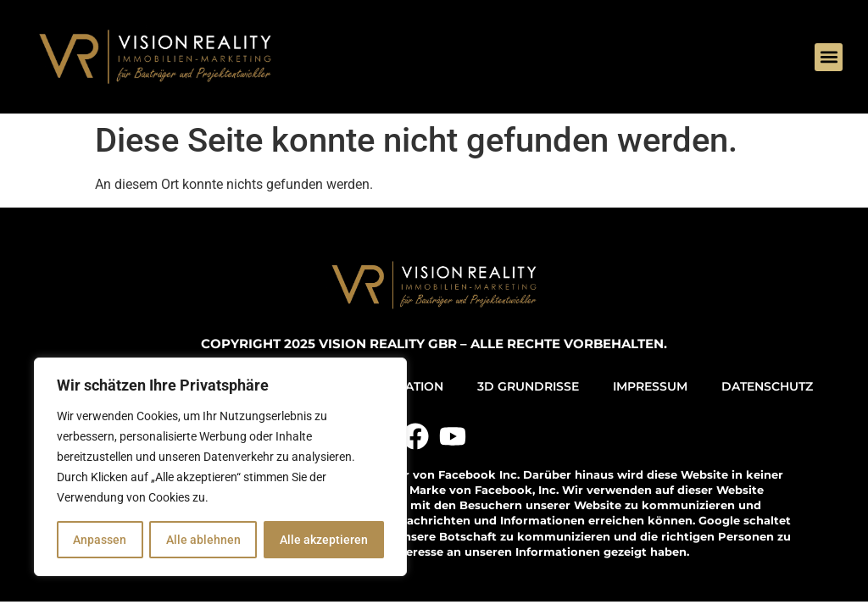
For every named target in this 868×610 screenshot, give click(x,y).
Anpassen (100, 540)
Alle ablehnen (203, 540)
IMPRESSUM (650, 386)
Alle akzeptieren (324, 540)
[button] (829, 57)
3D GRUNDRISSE (528, 386)
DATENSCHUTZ (767, 386)
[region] (220, 467)
